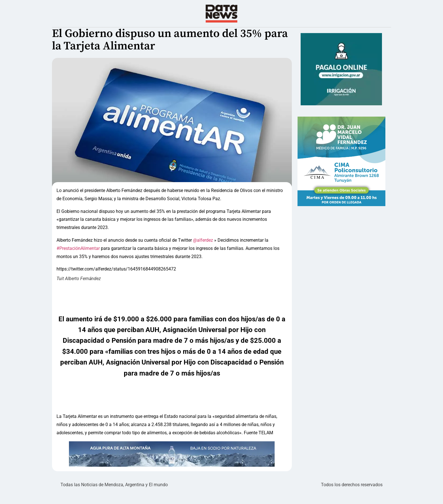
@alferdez (204, 251)
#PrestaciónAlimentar (78, 260)
